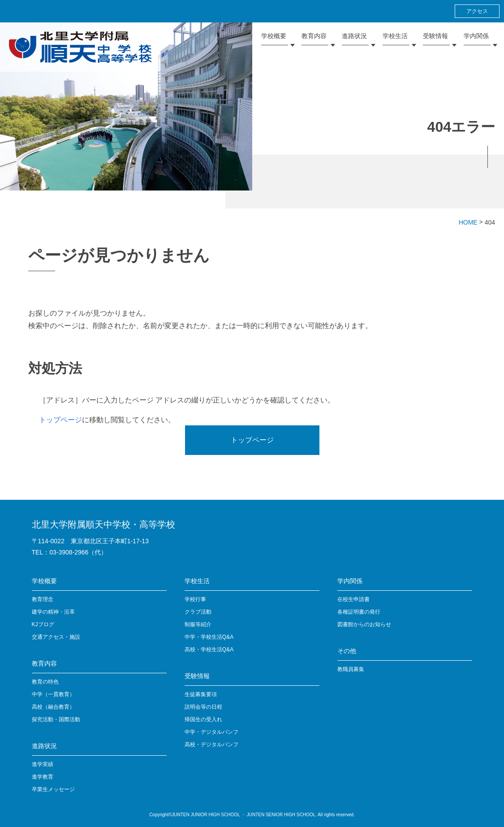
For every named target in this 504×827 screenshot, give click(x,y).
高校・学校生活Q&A (209, 649)
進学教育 (43, 777)
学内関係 (350, 581)
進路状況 (44, 746)
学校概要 (44, 581)
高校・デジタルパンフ (211, 745)
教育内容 (44, 663)
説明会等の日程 (203, 707)
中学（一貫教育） (53, 694)
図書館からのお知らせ (364, 624)
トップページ (60, 420)
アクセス (477, 11)
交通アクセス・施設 (56, 637)
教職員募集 (351, 669)
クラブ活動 (198, 612)
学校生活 (197, 581)
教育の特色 (45, 682)
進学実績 (43, 764)
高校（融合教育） (53, 707)
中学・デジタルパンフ (211, 732)
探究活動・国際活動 (56, 719)
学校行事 (195, 599)
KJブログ (43, 624)
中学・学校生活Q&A (209, 637)
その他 (347, 651)
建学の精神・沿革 (53, 612)
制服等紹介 (198, 624)
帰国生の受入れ (203, 719)
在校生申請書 (353, 599)
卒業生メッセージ (53, 789)
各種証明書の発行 (359, 612)
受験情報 (197, 676)
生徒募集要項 (201, 694)
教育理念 (43, 599)
